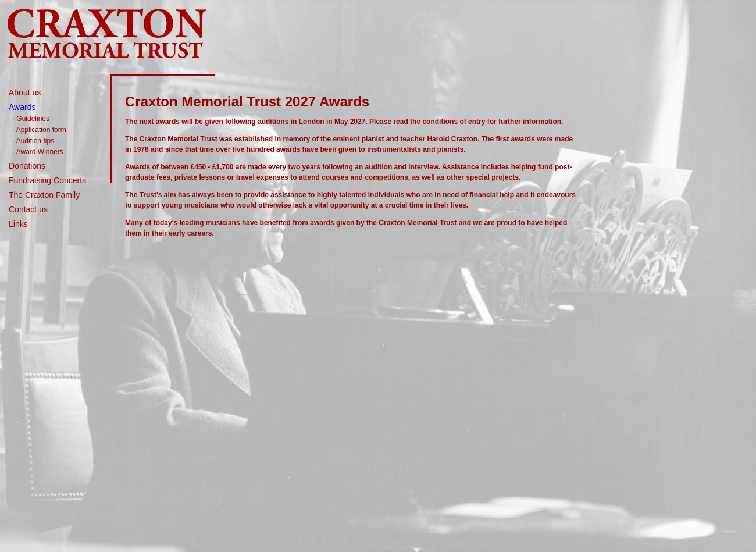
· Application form (40, 130)
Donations (27, 166)
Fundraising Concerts (47, 180)
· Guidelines (31, 119)
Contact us (28, 209)
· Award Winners (38, 152)
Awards (22, 107)
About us (25, 92)
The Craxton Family (44, 195)
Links (18, 224)
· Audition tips (33, 141)
